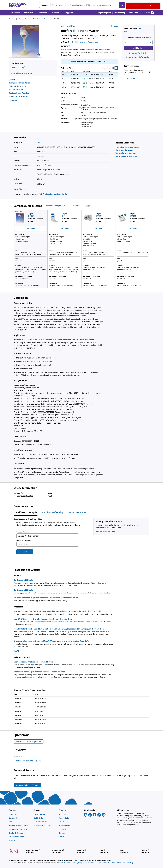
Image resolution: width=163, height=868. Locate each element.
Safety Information (18, 86)
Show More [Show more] (20, 189)
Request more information (138, 57)
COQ (22, 68)
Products (12, 19)
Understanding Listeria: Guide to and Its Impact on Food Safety (52, 641)
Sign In (73, 61)
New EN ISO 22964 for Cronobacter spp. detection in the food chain (43, 618)
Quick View (30, 228)
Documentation (16, 90)
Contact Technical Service (27, 785)
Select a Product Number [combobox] (28, 536)
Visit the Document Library (106, 531)
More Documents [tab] (77, 512)
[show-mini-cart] (148, 13)
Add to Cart (138, 48)
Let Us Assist (129, 79)
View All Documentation (22, 73)
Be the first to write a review (29, 761)
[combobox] (82, 5)
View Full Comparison (55, 206)
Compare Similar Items (19, 83)
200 (39, 143)
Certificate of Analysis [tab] (26, 512)
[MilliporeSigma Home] (18, 5)
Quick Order (134, 13)
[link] (126, 153)
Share (114, 26)
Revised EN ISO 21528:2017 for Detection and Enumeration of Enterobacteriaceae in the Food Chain (57, 611)
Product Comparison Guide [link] (55, 194)
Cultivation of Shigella (23, 580)
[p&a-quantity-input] (138, 42)
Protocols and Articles (19, 93)
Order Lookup (120, 13)
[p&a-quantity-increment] (151, 42)
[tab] (14, 19)
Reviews (13, 100)
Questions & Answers (19, 96)
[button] (104, 13)
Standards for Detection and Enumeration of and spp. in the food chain (59, 628)
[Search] (122, 5)
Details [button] (148, 38)
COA (14, 68)
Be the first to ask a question (29, 741)
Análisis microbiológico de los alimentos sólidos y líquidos (39, 671)
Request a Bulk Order (138, 53)
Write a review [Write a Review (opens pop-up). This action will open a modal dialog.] (81, 42)
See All (18, 651)
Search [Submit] (25, 551)
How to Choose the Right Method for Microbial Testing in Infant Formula (46, 597)
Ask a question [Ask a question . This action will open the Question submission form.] (93, 42)
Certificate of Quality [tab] (53, 512)
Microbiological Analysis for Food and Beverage (35, 661)
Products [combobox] (44, 5)
